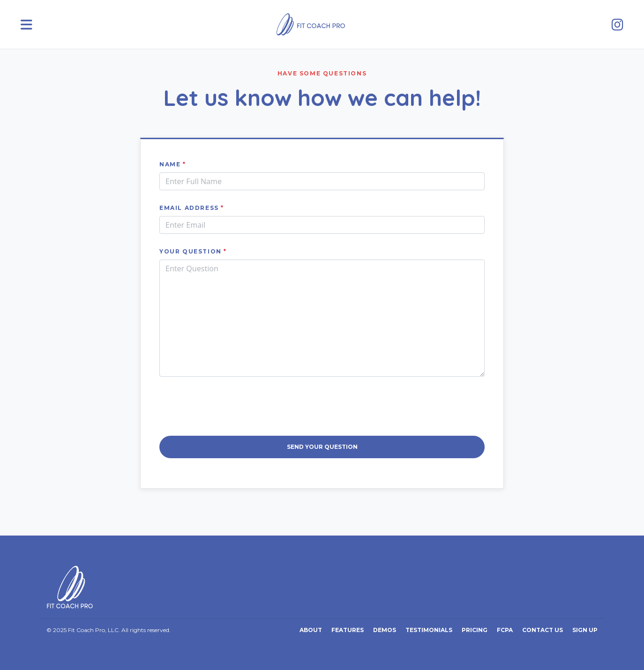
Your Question (193, 251)
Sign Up (585, 630)
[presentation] (322, 406)
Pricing (475, 630)
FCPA (505, 630)
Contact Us (543, 630)
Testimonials (429, 630)
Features (348, 630)
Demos (385, 630)
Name (173, 164)
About (311, 630)
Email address (192, 208)
